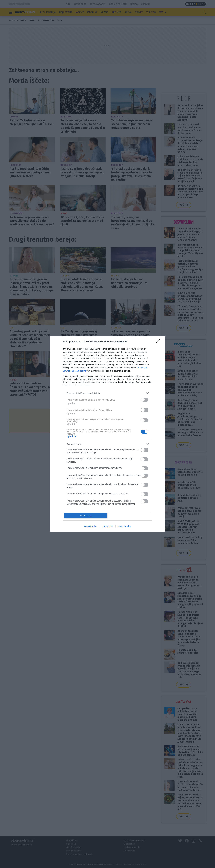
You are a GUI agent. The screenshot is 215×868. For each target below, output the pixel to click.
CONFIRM (86, 516)
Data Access (107, 526)
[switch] (145, 400)
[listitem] (107, 393)
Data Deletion (91, 526)
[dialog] (107, 434)
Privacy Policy (124, 526)
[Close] (159, 342)
